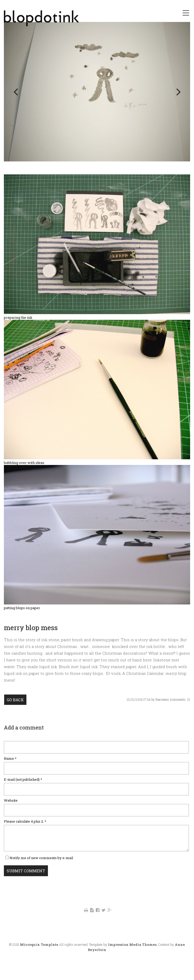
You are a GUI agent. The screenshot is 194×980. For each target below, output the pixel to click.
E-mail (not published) (23, 789)
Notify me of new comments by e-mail (41, 867)
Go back (15, 710)
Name (13, 768)
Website (11, 810)
